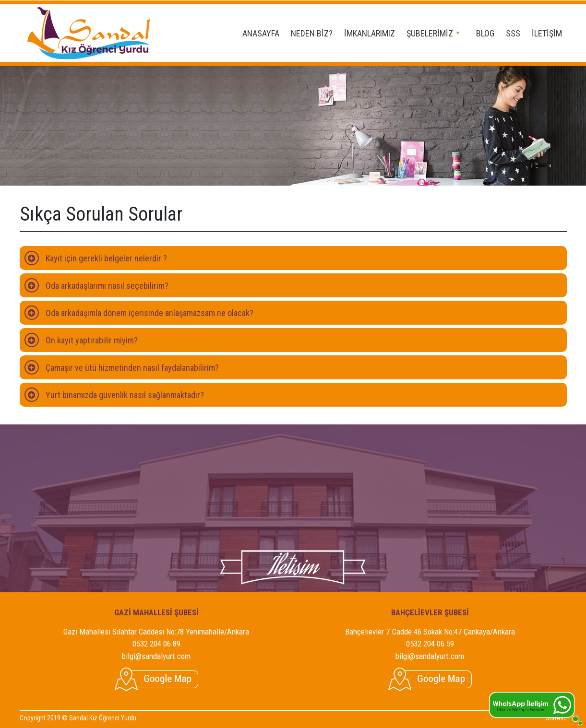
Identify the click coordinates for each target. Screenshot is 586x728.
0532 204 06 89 (156, 644)
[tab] (293, 258)
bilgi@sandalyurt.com (156, 656)
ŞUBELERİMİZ (433, 33)
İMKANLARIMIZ (370, 33)
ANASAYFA (261, 33)
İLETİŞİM (547, 33)
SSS (513, 33)
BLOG (485, 33)
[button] (293, 258)
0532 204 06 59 (430, 644)
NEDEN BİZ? (312, 33)
